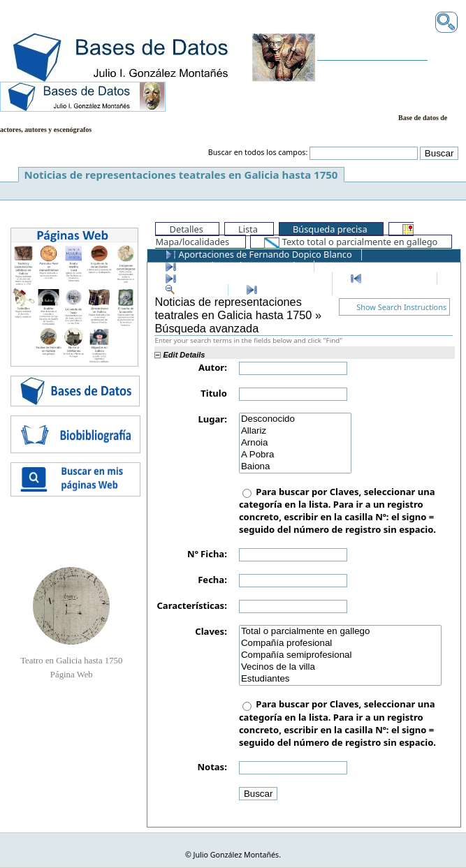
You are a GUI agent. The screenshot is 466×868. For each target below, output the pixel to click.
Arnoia (295, 443)
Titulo (214, 393)
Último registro (284, 289)
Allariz (295, 431)
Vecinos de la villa (340, 667)
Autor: (213, 367)
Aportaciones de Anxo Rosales (235, 265)
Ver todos (192, 289)
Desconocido (295, 419)
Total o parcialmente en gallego (340, 632)
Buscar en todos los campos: (258, 152)
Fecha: (212, 580)
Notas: (212, 767)
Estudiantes (340, 679)
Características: (191, 605)
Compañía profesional (340, 643)
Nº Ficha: (207, 554)
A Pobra (295, 455)
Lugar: (213, 419)
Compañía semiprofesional (340, 655)
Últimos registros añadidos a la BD (244, 277)
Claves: (211, 631)
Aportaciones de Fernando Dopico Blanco (259, 254)
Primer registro (389, 277)
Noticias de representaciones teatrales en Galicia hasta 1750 (181, 175)
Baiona (295, 467)
